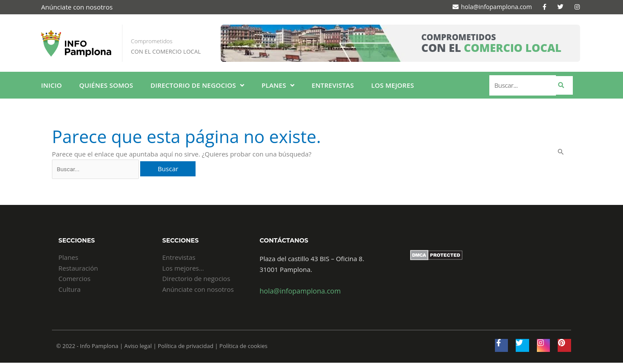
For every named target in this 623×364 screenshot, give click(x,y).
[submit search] (564, 85)
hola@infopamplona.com (298, 292)
